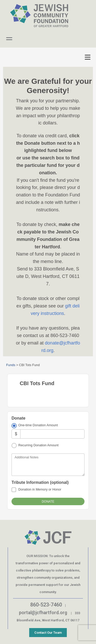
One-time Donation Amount (38, 425)
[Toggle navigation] (88, 57)
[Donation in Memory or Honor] (14, 490)
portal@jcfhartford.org (43, 613)
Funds (11, 365)
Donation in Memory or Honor (40, 489)
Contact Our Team (48, 633)
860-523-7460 (46, 605)
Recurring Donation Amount (38, 445)
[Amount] (52, 434)
